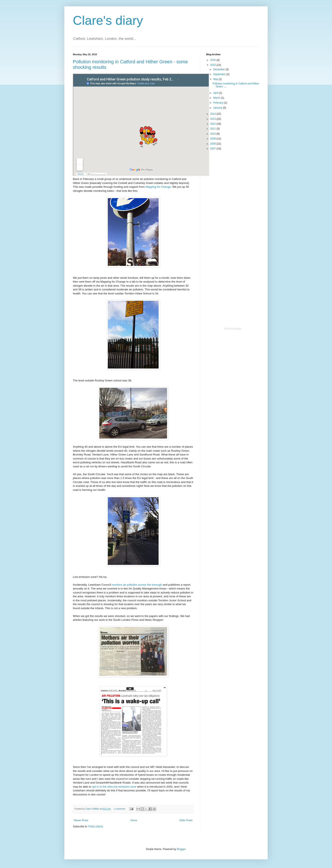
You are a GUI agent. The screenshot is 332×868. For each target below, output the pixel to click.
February (219, 103)
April (216, 93)
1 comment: (120, 809)
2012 (213, 124)
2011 (213, 129)
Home (134, 820)
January (218, 108)
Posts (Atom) (96, 827)
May (216, 79)
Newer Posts (81, 820)
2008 (213, 144)
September (220, 74)
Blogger (181, 849)
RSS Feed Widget (233, 329)
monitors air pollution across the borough (137, 585)
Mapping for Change (158, 187)
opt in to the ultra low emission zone (114, 787)
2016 (213, 60)
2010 (213, 134)
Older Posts (186, 820)
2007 (213, 149)
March (217, 98)
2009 (213, 139)
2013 (213, 119)
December (219, 69)
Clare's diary (108, 20)
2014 (213, 114)
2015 (213, 65)
